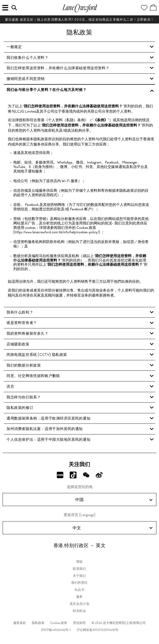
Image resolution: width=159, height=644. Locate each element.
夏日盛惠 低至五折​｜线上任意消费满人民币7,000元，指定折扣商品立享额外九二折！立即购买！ (79, 20)
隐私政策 (38, 623)
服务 (79, 597)
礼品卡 (80, 590)
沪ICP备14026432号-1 (56, 630)
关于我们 (79, 576)
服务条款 (20, 623)
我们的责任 (79, 583)
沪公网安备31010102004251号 (98, 630)
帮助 (79, 562)
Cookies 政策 (59, 623)
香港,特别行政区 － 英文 (80, 546)
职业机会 (79, 611)
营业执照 (79, 623)
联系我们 (79, 569)
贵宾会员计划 (80, 604)
